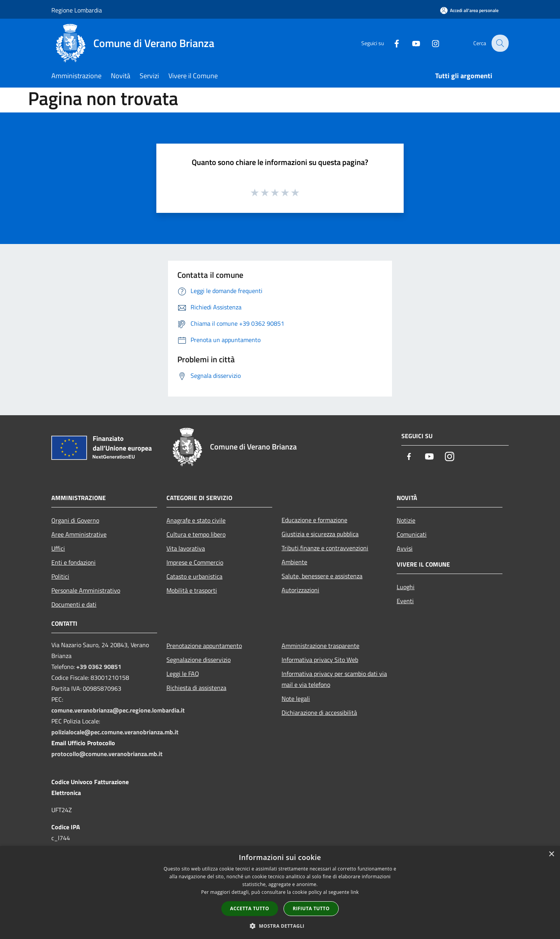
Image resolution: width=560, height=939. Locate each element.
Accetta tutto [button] (250, 908)
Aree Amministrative (79, 534)
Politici (60, 576)
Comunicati (412, 534)
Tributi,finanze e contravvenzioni (325, 548)
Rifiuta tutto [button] (311, 908)
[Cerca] (499, 43)
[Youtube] (411, 43)
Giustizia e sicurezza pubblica (320, 534)
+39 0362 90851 (99, 667)
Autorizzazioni (300, 590)
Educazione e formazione (314, 520)
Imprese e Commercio (195, 562)
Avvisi (405, 548)
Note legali (296, 699)
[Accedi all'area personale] (469, 10)
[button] (280, 926)
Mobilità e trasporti (192, 590)
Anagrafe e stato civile (196, 520)
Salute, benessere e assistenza (322, 576)
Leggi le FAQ (183, 674)
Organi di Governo (75, 520)
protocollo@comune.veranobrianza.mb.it (107, 754)
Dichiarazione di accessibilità (319, 713)
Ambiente (294, 562)
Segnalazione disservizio (199, 660)
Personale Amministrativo (86, 590)
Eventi (405, 601)
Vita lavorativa (186, 548)
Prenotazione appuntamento (204, 646)
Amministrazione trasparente (320, 646)
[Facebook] (391, 43)
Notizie (406, 520)
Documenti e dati (74, 604)
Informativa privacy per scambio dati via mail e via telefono (334, 679)
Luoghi (406, 587)
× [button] (551, 854)
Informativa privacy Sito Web (320, 660)
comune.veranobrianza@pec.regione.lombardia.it (118, 710)
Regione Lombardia (77, 10)
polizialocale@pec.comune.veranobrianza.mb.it (115, 732)
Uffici (58, 548)
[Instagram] (430, 43)
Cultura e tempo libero (196, 534)
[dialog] (280, 892)
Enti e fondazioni (73, 562)
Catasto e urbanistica (194, 576)
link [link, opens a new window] (355, 892)
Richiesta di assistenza (196, 688)
